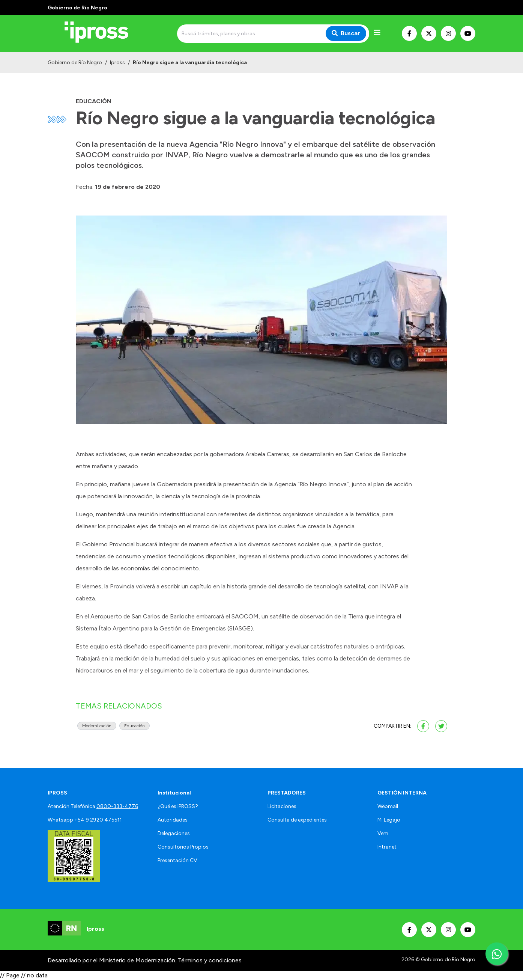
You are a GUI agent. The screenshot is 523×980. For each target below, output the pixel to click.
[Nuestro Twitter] (429, 33)
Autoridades (173, 820)
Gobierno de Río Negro (75, 63)
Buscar (346, 33)
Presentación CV (177, 860)
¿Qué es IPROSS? (178, 806)
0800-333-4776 (117, 806)
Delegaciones (174, 833)
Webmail (388, 806)
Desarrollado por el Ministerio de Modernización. (112, 960)
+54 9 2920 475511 (98, 820)
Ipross (117, 63)
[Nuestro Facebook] (409, 33)
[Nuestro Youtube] (468, 33)
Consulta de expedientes (297, 820)
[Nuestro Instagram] (448, 33)
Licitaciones (282, 806)
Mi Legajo (389, 820)
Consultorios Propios (183, 847)
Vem (383, 833)
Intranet (387, 847)
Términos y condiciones (210, 960)
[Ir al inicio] (102, 33)
